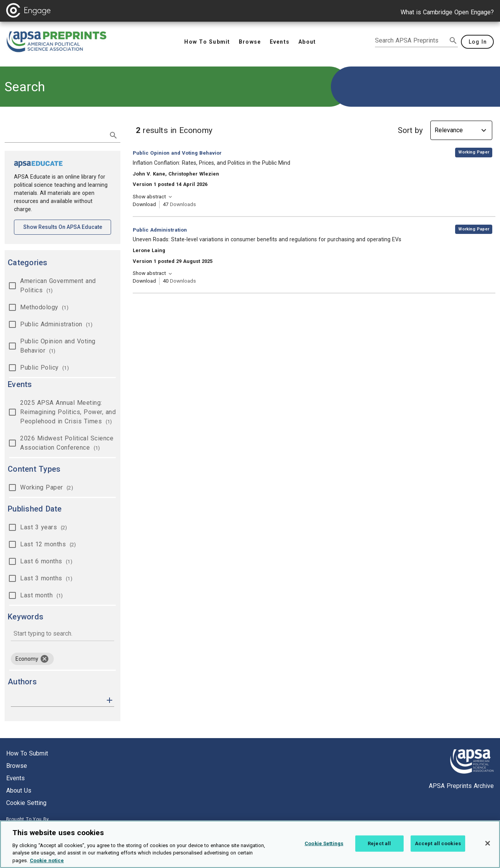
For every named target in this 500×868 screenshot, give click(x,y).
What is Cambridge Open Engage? (447, 12)
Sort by (410, 130)
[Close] (488, 848)
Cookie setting (26, 803)
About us (19, 790)
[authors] (57, 700)
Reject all (379, 848)
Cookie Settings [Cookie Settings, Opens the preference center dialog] (324, 848)
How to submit (27, 753)
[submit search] (453, 41)
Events (15, 778)
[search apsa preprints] (411, 41)
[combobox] (63, 634)
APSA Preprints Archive (461, 786)
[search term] (55, 135)
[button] (110, 700)
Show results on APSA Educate (67, 226)
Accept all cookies (438, 848)
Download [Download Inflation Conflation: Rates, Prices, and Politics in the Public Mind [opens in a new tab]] (144, 204)
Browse (17, 766)
